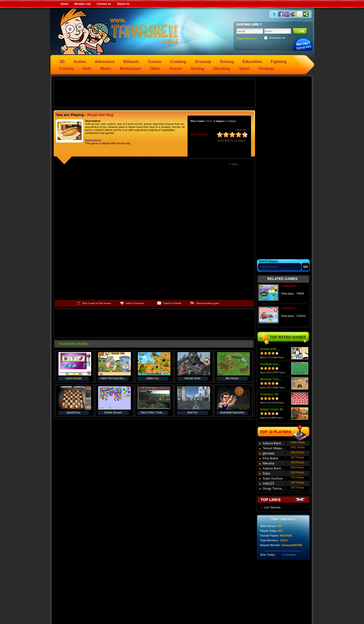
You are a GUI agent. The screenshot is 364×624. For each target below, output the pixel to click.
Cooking (178, 62)
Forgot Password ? (247, 38)
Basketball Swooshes (232, 413)
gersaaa (268, 453)
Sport (245, 69)
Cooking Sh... (290, 286)
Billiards (131, 62)
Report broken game (208, 303)
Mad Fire (192, 413)
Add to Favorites (135, 303)
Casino (155, 62)
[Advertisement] (155, 93)
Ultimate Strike (192, 378)
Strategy (266, 69)
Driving (227, 62)
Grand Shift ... (270, 349)
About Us (123, 4)
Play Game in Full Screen (97, 303)
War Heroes (232, 378)
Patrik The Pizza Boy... (113, 378)
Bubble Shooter (113, 413)
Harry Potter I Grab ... (153, 413)
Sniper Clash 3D (272, 409)
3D (62, 62)
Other (156, 69)
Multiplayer (131, 69)
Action (80, 62)
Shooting (222, 69)
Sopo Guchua (273, 478)
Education (252, 62)
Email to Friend (172, 303)
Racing (197, 69)
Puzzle (176, 69)
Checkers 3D (269, 394)
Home (65, 4)
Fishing (67, 69)
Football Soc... (270, 364)
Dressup (203, 62)
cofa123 (268, 483)
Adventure (105, 62)
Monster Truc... (271, 379)
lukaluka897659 (292, 545)
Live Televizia (272, 507)
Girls (87, 69)
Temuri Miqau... (274, 448)
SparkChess (73, 413)
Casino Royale (73, 378)
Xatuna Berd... (273, 443)
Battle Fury (153, 378)
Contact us (104, 4)
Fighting (279, 62)
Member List (83, 4)
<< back (233, 164)
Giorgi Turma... (273, 488)
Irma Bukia (270, 458)
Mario (106, 69)
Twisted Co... (289, 308)
